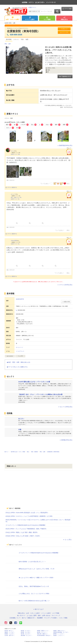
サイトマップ (56, 615)
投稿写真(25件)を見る (65, 145)
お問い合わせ (46, 615)
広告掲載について (15, 618)
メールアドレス (20, 351)
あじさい (21, 419)
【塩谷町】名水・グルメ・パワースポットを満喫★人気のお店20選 (40, 394)
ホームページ (19, 347)
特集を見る (64, 19)
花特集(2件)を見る (66, 440)
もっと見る (67, 540)
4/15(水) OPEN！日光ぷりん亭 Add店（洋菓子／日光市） (23, 536)
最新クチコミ (32, 7)
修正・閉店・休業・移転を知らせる (18, 362)
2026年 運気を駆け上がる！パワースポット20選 (34, 382)
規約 (39, 615)
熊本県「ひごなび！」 (26, 631)
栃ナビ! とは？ (39, 609)
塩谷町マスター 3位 (15, 199)
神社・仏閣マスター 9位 (16, 197)
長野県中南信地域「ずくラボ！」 (61, 632)
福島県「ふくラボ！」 (10, 632)
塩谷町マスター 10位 (15, 154)
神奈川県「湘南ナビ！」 (43, 634)
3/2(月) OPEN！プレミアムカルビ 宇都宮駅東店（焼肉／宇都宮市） (26, 529)
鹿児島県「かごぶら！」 (27, 635)
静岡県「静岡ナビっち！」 (44, 631)
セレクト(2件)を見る (65, 407)
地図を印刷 (66, 302)
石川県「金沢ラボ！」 (10, 635)
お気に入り (64, 29)
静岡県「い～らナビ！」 (59, 634)
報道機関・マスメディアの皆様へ (47, 618)
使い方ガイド (21, 615)
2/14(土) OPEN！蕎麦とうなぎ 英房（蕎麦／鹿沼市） (22, 532)
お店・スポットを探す (13, 19)
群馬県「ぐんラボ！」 (10, 634)
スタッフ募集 (63, 618)
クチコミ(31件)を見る (65, 285)
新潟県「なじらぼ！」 (26, 632)
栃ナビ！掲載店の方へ (29, 618)
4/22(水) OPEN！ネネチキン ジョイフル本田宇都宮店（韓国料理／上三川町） (30, 516)
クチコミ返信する (11, 187)
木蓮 (20, 430)
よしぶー (13, 194)
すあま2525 (14, 241)
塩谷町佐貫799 (20, 299)
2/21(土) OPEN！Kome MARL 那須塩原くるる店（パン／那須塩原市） (27, 513)
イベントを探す (30, 19)
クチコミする (64, 32)
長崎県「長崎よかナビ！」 (60, 631)
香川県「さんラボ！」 (26, 634)
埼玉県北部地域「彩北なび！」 (45, 635)
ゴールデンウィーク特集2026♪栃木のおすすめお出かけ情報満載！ (26, 525)
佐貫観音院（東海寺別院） (23, 31)
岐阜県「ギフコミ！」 (42, 632)
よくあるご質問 (32, 615)
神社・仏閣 (8, 44)
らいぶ (13, 151)
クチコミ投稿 (67, 9)
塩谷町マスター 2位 (15, 244)
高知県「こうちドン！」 (59, 635)
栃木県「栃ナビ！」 (9, 631)
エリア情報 (47, 19)
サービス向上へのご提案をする (17, 367)
